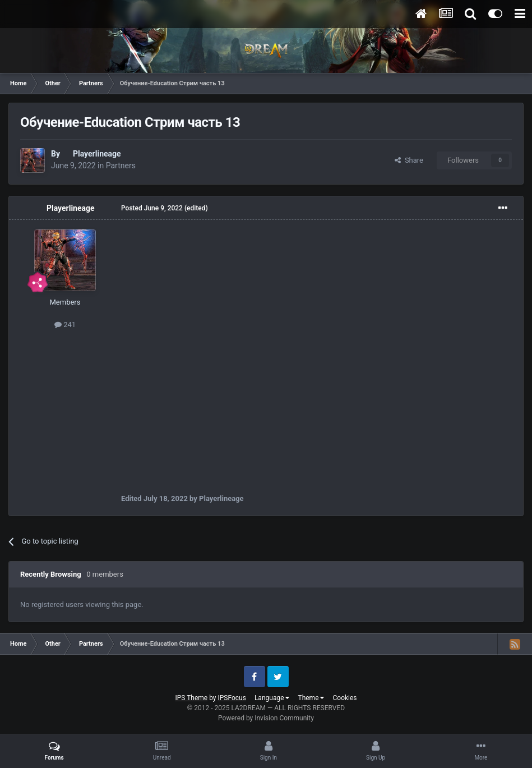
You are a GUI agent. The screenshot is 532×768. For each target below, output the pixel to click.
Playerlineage (97, 154)
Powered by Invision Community (266, 718)
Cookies (344, 698)
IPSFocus (232, 698)
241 (65, 325)
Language (272, 698)
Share (409, 160)
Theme (311, 698)
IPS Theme (191, 698)
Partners (121, 165)
